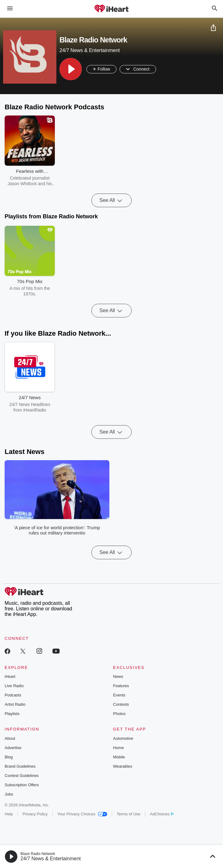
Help (9, 814)
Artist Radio (15, 704)
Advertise (13, 748)
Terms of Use (129, 814)
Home (118, 748)
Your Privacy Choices (82, 814)
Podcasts (13, 695)
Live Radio (14, 686)
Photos (119, 714)
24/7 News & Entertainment (51, 859)
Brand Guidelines (20, 766)
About (10, 738)
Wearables (123, 766)
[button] (71, 69)
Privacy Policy (35, 814)
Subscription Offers (22, 785)
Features (121, 686)
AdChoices (162, 814)
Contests (121, 704)
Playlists (12, 714)
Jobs (9, 794)
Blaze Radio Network (38, 854)
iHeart (10, 676)
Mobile (119, 757)
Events (119, 695)
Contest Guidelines (22, 776)
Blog (9, 757)
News (118, 676)
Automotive (123, 738)
